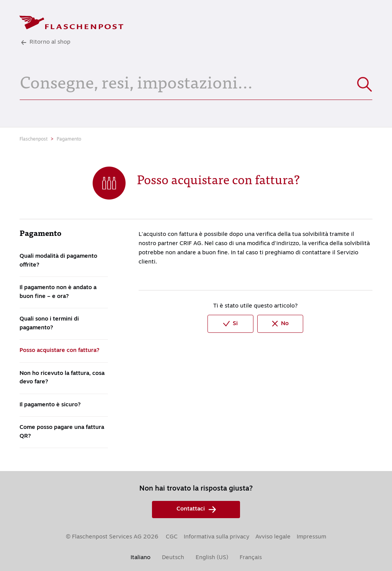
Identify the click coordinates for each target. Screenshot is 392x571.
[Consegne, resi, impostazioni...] (196, 81)
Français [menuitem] (251, 558)
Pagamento (69, 139)
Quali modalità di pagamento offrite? (58, 261)
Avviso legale (273, 537)
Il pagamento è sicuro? (50, 405)
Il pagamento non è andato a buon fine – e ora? (58, 292)
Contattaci (196, 510)
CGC (172, 537)
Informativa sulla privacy (216, 537)
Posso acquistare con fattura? (60, 351)
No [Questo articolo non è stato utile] (280, 324)
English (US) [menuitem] (212, 558)
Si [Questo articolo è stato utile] (230, 324)
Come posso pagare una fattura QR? (62, 432)
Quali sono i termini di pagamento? (49, 324)
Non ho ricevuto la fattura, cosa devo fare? (62, 378)
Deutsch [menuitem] (173, 558)
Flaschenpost (33, 139)
